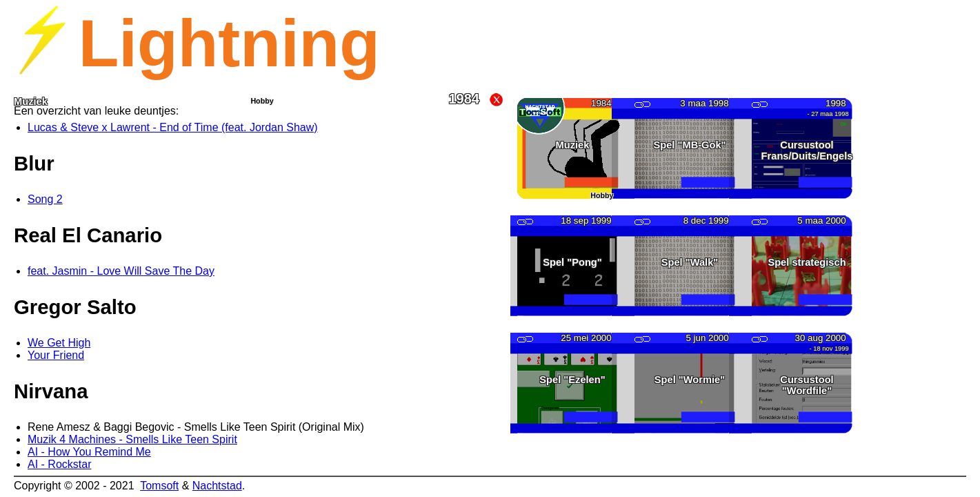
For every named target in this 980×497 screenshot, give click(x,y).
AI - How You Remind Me (89, 452)
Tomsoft (159, 486)
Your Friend (56, 355)
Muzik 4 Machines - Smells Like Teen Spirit (132, 439)
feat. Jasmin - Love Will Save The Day (121, 271)
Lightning (229, 43)
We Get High (59, 343)
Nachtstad (217, 486)
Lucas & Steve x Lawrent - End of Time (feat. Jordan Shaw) (173, 127)
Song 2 (45, 199)
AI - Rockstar (59, 464)
